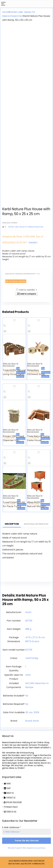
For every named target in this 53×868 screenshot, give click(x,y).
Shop (7, 788)
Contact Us (10, 797)
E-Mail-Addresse (12, 827)
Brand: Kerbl (32, 721)
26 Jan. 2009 (32, 712)
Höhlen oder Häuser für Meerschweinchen (26, 227)
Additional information (36, 524)
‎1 (26, 667)
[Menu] (3, 4)
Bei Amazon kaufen (16, 281)
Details (33, 242)
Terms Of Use (10, 812)
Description (12, 524)
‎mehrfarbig (32, 658)
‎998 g (28, 629)
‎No (27, 696)
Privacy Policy (11, 807)
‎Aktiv (28, 675)
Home (6, 12)
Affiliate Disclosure (13, 802)
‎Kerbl (28, 612)
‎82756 (29, 621)
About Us (9, 793)
